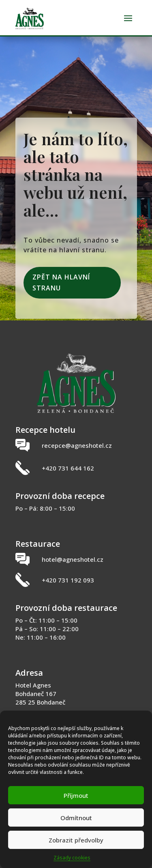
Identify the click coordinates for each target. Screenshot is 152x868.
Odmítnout (76, 818)
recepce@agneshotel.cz (77, 445)
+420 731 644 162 (68, 468)
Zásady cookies (72, 858)
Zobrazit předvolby (76, 840)
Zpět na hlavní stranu (61, 283)
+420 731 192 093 (68, 580)
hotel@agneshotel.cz (73, 559)
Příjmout (76, 795)
